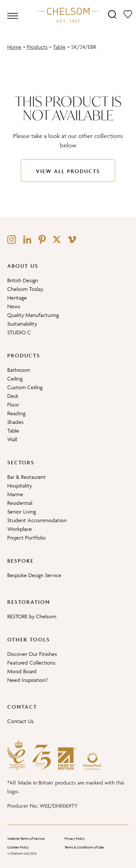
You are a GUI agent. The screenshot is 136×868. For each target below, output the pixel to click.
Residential (20, 503)
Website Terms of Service (26, 839)
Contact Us (20, 721)
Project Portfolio (26, 538)
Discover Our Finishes (32, 654)
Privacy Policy (75, 839)
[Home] (68, 15)
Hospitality (20, 485)
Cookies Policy (18, 847)
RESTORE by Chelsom (32, 616)
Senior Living (22, 512)
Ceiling (15, 379)
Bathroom (19, 370)
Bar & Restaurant (26, 477)
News (14, 306)
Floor (13, 405)
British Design (23, 280)
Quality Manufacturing (33, 315)
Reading (16, 413)
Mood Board (22, 671)
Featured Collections (31, 663)
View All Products (68, 171)
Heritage (17, 298)
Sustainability (22, 324)
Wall (12, 439)
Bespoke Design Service (34, 575)
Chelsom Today (25, 289)
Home (14, 47)
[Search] (112, 14)
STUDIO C (19, 332)
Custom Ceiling (25, 387)
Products (37, 47)
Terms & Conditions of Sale (84, 847)
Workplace (20, 529)
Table (59, 47)
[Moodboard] (128, 14)
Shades (15, 422)
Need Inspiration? (28, 680)
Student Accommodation (37, 520)
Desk (13, 396)
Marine (15, 494)
